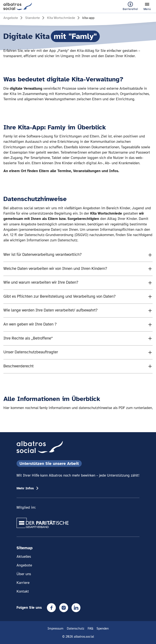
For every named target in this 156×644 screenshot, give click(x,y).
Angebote (24, 565)
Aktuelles (24, 557)
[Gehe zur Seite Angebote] (14, 18)
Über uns (24, 574)
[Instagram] (64, 608)
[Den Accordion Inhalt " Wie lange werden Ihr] (78, 311)
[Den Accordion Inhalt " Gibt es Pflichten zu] (78, 297)
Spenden (103, 628)
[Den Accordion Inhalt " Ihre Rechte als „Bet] (78, 338)
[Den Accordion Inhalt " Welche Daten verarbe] (78, 269)
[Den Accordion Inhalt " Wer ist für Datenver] (78, 255)
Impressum (56, 628)
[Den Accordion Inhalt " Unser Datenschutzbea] (78, 352)
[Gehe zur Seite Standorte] (36, 18)
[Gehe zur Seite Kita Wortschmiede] (64, 18)
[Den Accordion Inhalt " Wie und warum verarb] (78, 283)
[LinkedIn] (76, 608)
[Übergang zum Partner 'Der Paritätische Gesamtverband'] (43, 523)
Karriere (23, 583)
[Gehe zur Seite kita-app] (88, 18)
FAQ (90, 628)
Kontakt (23, 591)
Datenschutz (76, 628)
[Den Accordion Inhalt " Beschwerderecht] (78, 366)
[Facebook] (51, 608)
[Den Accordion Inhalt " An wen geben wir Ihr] (78, 324)
